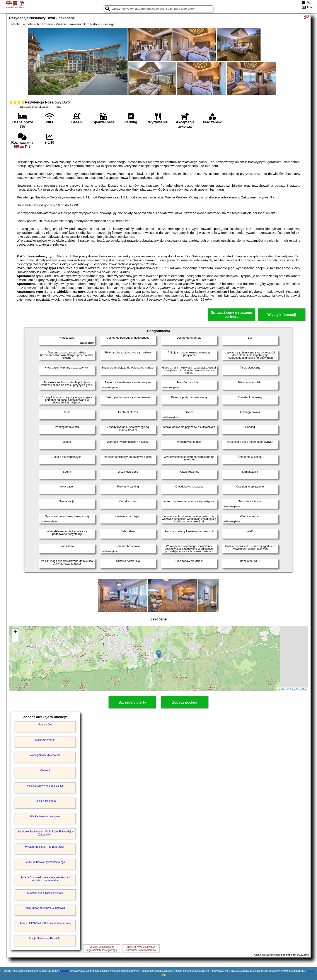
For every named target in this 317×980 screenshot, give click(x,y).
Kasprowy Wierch (45, 740)
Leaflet (282, 689)
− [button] (15, 639)
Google (64, 971)
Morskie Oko (45, 725)
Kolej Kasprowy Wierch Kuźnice (45, 786)
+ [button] (15, 632)
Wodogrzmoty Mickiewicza (45, 755)
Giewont (45, 770)
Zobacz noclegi (185, 702)
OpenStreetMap (298, 689)
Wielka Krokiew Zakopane (45, 816)
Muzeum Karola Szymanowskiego (45, 862)
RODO (310, 971)
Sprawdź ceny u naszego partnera (231, 315)
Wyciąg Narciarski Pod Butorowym (45, 847)
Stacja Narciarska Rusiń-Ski (45, 939)
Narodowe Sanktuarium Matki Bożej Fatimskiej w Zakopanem (45, 833)
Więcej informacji (282, 315)
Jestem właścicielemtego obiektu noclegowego (102, 948)
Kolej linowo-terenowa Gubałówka (45, 908)
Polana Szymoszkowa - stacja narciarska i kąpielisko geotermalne (45, 879)
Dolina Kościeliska (45, 801)
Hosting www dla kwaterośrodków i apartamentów (141, 948)
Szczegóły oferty (132, 702)
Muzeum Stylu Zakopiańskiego (45, 893)
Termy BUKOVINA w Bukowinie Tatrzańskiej (45, 923)
